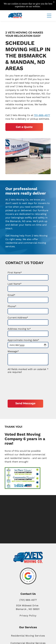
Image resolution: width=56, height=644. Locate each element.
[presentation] (20, 386)
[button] (49, 16)
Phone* (12, 306)
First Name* (15, 273)
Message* (13, 351)
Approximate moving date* (23, 340)
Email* (11, 295)
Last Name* (15, 284)
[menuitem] (28, 636)
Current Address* (18, 318)
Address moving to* (19, 329)
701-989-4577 (42, 115)
